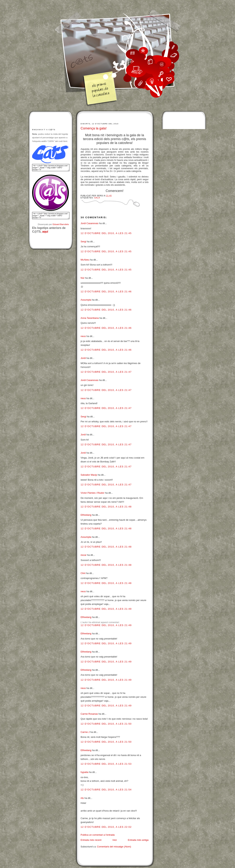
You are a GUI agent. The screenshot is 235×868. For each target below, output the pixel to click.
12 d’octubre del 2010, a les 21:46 (106, 292)
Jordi (83, 358)
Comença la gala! (94, 128)
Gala (97, 198)
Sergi (83, 241)
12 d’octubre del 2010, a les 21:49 (106, 609)
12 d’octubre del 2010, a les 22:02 (106, 827)
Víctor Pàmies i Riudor (92, 493)
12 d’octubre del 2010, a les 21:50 (106, 724)
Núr (83, 278)
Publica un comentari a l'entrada (98, 835)
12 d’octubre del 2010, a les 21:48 (106, 507)
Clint (83, 573)
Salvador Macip (89, 475)
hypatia (84, 772)
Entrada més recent (91, 840)
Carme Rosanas (89, 714)
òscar (84, 555)
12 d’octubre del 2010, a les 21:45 (106, 233)
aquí (45, 232)
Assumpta (86, 300)
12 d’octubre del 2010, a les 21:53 (106, 764)
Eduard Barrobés (61, 224)
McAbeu (85, 260)
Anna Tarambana (90, 318)
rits (82, 798)
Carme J (85, 732)
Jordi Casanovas (90, 223)
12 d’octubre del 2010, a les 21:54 (106, 790)
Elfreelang (86, 515)
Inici (115, 840)
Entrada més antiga (138, 840)
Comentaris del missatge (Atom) (114, 847)
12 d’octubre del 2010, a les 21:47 (106, 372)
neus (83, 336)
